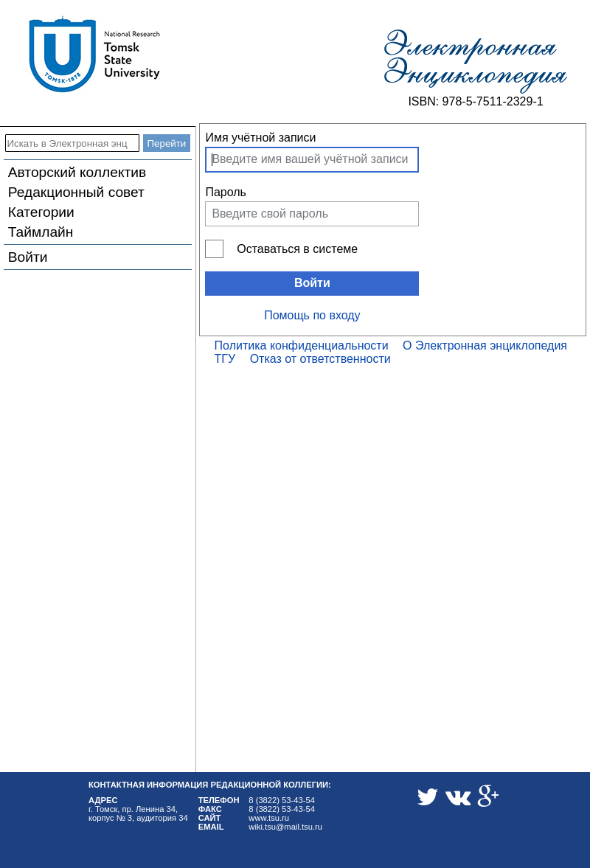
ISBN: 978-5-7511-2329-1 (475, 101)
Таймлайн (41, 232)
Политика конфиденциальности (302, 346)
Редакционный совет (76, 192)
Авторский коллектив (77, 172)
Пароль (226, 192)
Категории (41, 212)
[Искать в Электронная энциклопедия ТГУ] (72, 143)
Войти (28, 257)
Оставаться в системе (297, 249)
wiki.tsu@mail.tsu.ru (285, 827)
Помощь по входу (312, 315)
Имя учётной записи (260, 138)
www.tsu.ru (269, 818)
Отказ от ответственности (320, 359)
